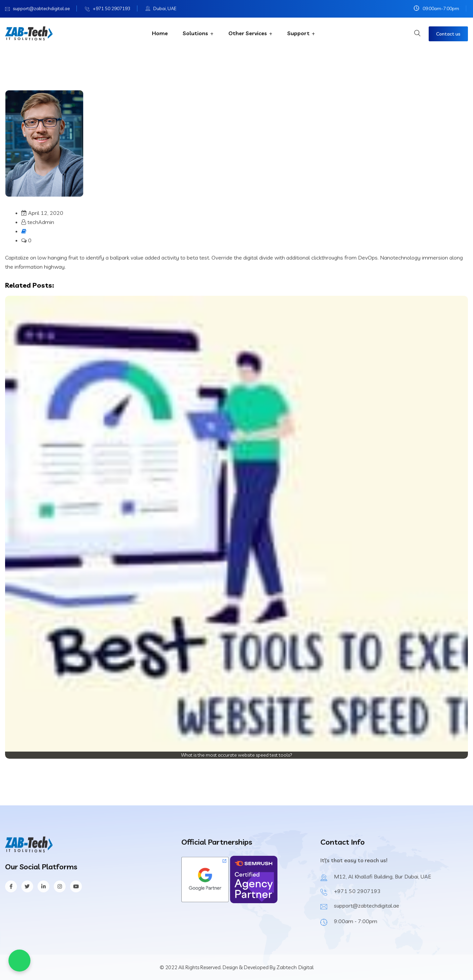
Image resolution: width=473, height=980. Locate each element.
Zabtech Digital (295, 967)
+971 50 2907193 (111, 8)
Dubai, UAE (165, 8)
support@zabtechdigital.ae (41, 8)
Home (160, 33)
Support (298, 33)
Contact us (448, 34)
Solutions (195, 33)
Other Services (248, 33)
